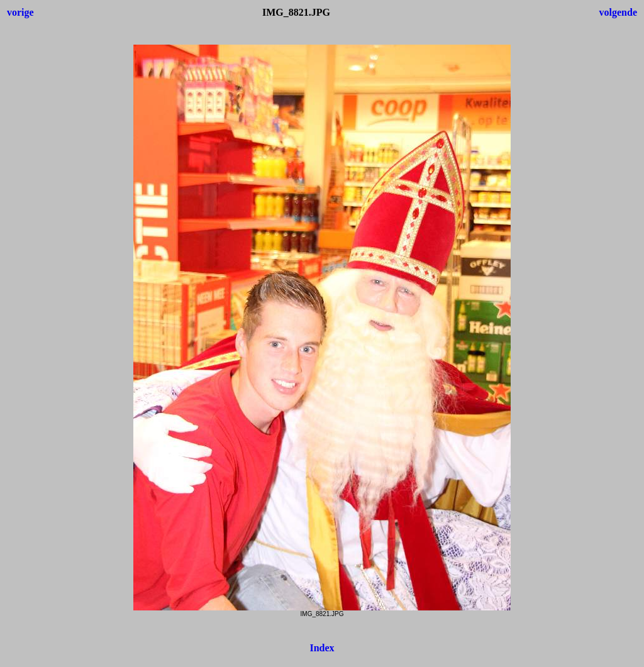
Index (322, 648)
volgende (618, 12)
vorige (20, 12)
